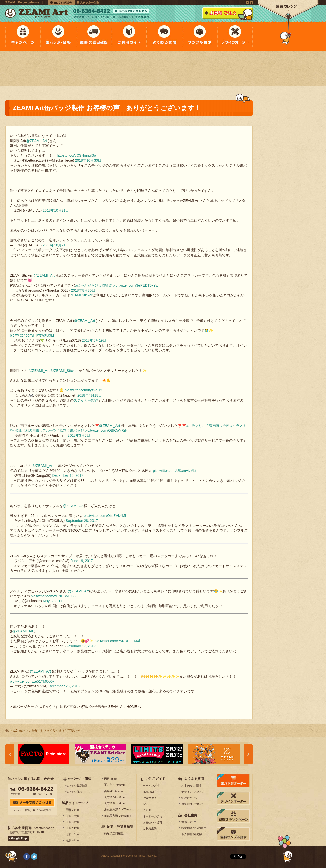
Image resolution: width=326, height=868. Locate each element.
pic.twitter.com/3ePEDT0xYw (136, 285)
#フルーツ (49, 430)
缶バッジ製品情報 (77, 786)
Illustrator (148, 792)
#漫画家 (213, 426)
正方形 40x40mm (115, 785)
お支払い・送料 (153, 822)
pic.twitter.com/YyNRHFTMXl (117, 641)
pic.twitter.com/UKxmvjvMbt (174, 471)
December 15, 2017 (68, 475)
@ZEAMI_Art (37, 141)
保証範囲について (193, 804)
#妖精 (62, 430)
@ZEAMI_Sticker (64, 371)
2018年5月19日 (94, 340)
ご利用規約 (150, 828)
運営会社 (187, 822)
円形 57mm (73, 834)
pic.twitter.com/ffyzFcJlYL (85, 390)
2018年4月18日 (90, 395)
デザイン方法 (151, 786)
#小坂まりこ (196, 426)
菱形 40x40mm (113, 791)
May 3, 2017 (53, 601)
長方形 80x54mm (115, 803)
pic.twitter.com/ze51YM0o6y (32, 681)
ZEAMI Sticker (81, 295)
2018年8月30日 (83, 290)
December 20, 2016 (64, 686)
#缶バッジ (76, 430)
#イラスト (239, 426)
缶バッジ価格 (74, 792)
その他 (147, 810)
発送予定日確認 (114, 833)
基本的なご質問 (191, 786)
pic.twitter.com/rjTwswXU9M (32, 335)
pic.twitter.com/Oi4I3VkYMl (105, 516)
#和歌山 (16, 430)
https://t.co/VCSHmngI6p (76, 155)
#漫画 (225, 426)
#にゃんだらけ (87, 285)
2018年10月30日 (88, 160)
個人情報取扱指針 (193, 834)
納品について (190, 798)
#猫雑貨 (106, 285)
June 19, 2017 (82, 561)
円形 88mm (111, 779)
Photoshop (149, 798)
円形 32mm (73, 816)
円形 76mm (73, 840)
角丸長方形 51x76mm (118, 809)
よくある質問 (194, 779)
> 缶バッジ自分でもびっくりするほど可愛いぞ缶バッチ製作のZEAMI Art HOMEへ (75, 707)
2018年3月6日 (79, 435)
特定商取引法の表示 (194, 828)
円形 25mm (73, 810)
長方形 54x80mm (115, 797)
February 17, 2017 (81, 646)
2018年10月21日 (56, 210)
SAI (145, 804)
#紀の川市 (32, 430)
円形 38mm (73, 822)
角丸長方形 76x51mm (118, 816)
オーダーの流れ (153, 816)
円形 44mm (73, 828)
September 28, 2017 (82, 521)
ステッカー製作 (86, 400)
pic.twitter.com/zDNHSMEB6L (54, 596)
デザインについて (193, 792)
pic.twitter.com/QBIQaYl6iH (106, 430)
